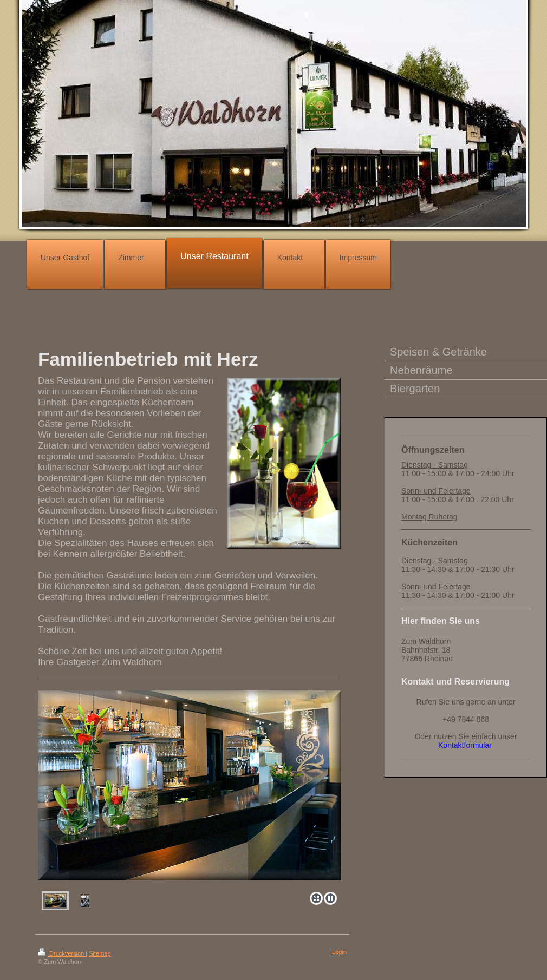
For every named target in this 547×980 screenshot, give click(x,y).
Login (339, 952)
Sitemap (100, 953)
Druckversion (62, 953)
